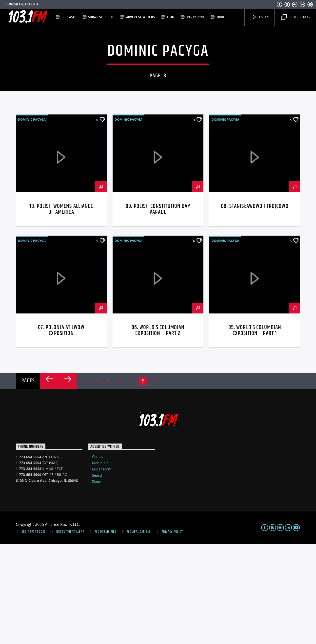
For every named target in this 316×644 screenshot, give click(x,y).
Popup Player (296, 17)
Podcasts (69, 17)
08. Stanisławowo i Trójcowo (255, 306)
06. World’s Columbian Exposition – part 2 (158, 430)
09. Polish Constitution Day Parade (158, 309)
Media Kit (100, 563)
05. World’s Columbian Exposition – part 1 (255, 430)
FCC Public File (106, 632)
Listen (260, 17)
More (221, 17)
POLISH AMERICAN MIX (21, 4)
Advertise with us (141, 17)
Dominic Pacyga (32, 219)
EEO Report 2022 (34, 632)
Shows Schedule (101, 17)
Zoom (97, 581)
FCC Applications (139, 632)
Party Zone (196, 17)
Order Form (102, 569)
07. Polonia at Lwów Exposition (61, 430)
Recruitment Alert (70, 632)
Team (171, 17)
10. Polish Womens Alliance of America (61, 309)
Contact (98, 556)
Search (98, 575)
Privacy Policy (172, 632)
